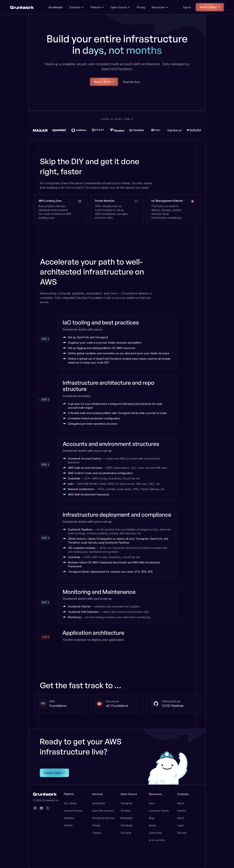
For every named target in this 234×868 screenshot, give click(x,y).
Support (97, 833)
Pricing (141, 7)
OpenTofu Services (103, 811)
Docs (152, 803)
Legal (180, 825)
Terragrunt (127, 803)
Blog (151, 818)
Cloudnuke (127, 825)
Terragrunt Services (103, 818)
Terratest (126, 811)
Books (152, 825)
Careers (182, 811)
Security (182, 833)
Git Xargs (126, 833)
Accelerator (56, 7)
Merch (181, 818)
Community (155, 833)
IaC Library (70, 803)
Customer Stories (159, 811)
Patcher (68, 825)
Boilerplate (127, 818)
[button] (77, 7)
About (181, 803)
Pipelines (69, 818)
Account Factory (73, 811)
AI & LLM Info (157, 840)
